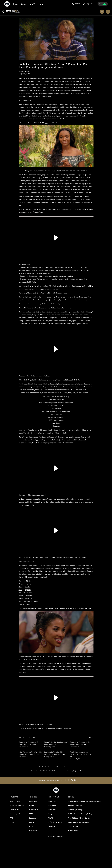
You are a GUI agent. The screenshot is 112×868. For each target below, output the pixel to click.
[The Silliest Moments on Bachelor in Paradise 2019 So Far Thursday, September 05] (82, 755)
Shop (13, 823)
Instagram (52, 806)
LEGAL (70, 797)
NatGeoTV (33, 831)
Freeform (33, 819)
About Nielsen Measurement (78, 823)
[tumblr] (68, 780)
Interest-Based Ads (75, 806)
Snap (50, 814)
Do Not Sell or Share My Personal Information (84, 802)
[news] (41, 4)
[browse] (24, 4)
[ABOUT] (108, 12)
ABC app (25, 96)
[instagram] (72, 780)
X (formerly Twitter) (56, 823)
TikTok (51, 819)
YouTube (51, 827)
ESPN (32, 814)
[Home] (15, 4)
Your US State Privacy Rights (78, 819)
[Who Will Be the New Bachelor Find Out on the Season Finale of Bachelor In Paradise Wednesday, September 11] (56, 744)
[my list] (102, 12)
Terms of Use (72, 827)
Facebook (52, 802)
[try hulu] (103, 4)
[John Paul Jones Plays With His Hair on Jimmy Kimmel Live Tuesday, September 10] (30, 754)
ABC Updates (16, 802)
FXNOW (32, 823)
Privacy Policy (72, 831)
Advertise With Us (18, 806)
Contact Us (15, 810)
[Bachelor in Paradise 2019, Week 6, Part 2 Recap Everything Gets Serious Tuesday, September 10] (82, 744)
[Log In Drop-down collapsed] (88, 4)
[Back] (3, 12)
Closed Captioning (74, 810)
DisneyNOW (34, 810)
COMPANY (15, 797)
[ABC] (7, 4)
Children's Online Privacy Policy (79, 814)
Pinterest (52, 810)
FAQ (12, 819)
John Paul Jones (82, 82)
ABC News (33, 802)
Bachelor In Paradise (26, 79)
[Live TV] (33, 4)
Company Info (16, 814)
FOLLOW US (53, 797)
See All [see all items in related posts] (91, 737)
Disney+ (33, 806)
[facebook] (65, 780)
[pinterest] (75, 780)
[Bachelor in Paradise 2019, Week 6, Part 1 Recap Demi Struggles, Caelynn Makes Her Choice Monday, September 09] (56, 754)
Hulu (31, 827)
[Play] (56, 238)
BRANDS (33, 797)
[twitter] (62, 780)
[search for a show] (76, 4)
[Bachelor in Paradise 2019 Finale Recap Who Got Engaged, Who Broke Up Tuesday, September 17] (30, 744)
